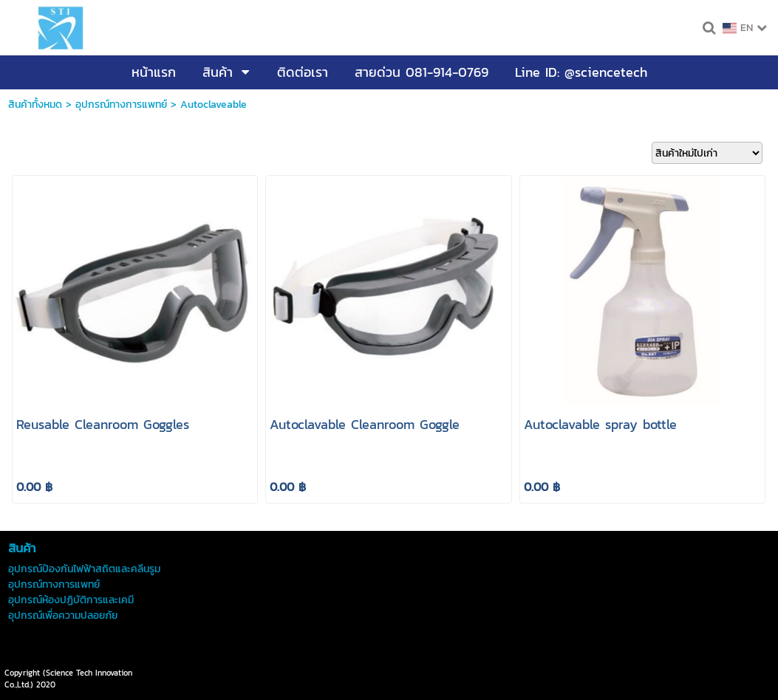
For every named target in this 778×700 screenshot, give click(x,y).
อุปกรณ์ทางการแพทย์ (121, 104)
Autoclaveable (214, 104)
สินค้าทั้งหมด (35, 104)
